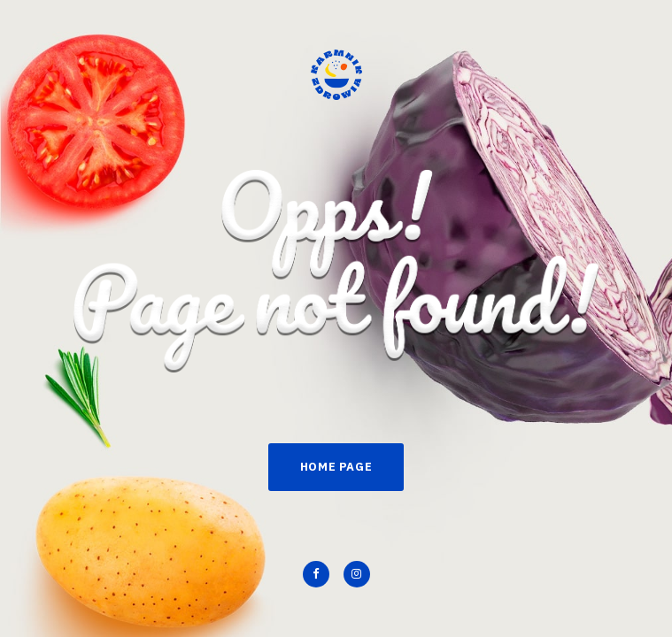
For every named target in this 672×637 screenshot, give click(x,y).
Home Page (336, 467)
